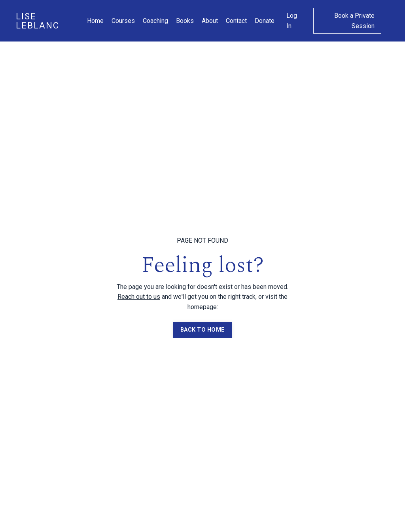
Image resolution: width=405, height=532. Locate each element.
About (210, 21)
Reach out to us (139, 297)
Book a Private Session (354, 21)
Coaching (155, 21)
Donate (265, 21)
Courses (123, 21)
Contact (236, 21)
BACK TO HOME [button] (202, 330)
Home (95, 21)
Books (185, 21)
